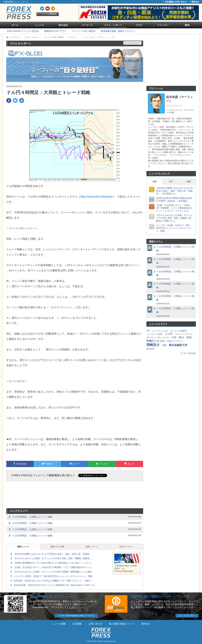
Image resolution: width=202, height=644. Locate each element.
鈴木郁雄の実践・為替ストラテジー (118, 31)
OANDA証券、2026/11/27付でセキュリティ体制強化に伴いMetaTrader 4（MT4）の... (55, 585)
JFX (148, 331)
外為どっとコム (156, 341)
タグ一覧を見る (188, 353)
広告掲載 (77, 624)
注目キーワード (126, 547)
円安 (174, 337)
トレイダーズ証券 (154, 334)
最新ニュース (23, 547)
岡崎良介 (153, 345)
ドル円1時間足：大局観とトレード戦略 (32, 517)
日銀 (164, 345)
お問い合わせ (95, 624)
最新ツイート (92, 547)
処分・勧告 (185, 337)
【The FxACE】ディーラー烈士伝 (23, 31)
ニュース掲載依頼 (48, 14)
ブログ (139, 25)
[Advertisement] (75, 495)
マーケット (88, 25)
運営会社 (194, 2)
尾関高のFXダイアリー (55, 31)
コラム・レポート (113, 25)
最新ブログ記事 (58, 547)
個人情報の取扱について (122, 624)
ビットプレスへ (187, 615)
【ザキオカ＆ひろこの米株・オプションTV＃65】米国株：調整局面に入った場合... (54, 572)
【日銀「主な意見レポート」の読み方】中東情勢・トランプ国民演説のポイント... (53, 567)
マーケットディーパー (158, 337)
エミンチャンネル (160, 331)
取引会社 (63, 25)
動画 (187, 25)
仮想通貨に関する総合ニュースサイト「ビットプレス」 (164, 596)
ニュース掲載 (59, 624)
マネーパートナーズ (184, 334)
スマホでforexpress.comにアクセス (76, 615)
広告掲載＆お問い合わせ (175, 2)
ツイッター (163, 25)
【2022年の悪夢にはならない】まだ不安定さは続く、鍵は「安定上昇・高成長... (53, 554)
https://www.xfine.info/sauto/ (96, 197)
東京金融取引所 (178, 345)
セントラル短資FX (179, 331)
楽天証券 (150, 349)
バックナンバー (132, 43)
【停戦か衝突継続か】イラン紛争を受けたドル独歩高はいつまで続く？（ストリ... (53, 563)
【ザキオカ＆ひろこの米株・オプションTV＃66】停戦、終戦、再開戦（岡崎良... (53, 558)
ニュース (39, 25)
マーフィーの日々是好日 (84, 31)
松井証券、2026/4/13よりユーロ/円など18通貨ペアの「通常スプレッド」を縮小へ (53, 581)
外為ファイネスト (175, 341)
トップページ (14, 37)
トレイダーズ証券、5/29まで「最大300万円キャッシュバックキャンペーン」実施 (53, 576)
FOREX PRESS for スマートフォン (51, 596)
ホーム (15, 25)
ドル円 (169, 334)
